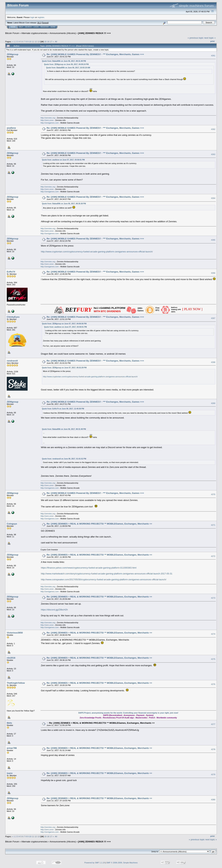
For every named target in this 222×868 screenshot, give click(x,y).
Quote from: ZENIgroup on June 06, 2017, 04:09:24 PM (66, 64)
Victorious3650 (15, 633)
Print (212, 41)
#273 (213, 598)
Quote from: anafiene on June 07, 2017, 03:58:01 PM (63, 160)
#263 (213, 154)
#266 (213, 273)
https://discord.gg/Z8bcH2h (54, 610)
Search (28, 27)
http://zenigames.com (50, 123)
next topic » (210, 38)
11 (33, 41)
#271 (213, 525)
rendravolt (12, 361)
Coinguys (12, 524)
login (33, 17)
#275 (213, 659)
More (53, 27)
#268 (213, 362)
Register (45, 27)
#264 (213, 198)
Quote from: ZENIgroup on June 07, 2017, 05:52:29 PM (64, 368)
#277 (213, 724)
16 (48, 41)
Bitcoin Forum (12, 33)
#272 (213, 556)
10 (30, 41)
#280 (213, 800)
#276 (213, 684)
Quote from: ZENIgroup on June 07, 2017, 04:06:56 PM (64, 324)
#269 (213, 403)
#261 (213, 56)
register (41, 17)
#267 (213, 318)
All (56, 41)
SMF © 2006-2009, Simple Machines (122, 863)
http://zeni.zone (47, 120)
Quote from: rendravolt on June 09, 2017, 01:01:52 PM (64, 459)
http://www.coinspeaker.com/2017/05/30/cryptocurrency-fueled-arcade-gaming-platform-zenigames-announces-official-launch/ (104, 580)
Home (13, 27)
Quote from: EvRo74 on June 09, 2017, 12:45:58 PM (63, 409)
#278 (213, 749)
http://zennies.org (48, 118)
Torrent (45, 23)
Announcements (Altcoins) (63, 33)
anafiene (11, 128)
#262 (213, 129)
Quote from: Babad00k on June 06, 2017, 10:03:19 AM (68, 68)
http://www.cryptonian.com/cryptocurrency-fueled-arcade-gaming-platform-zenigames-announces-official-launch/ (97, 252)
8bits (9, 723)
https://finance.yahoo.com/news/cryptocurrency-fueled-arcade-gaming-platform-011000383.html (89, 568)
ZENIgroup (12, 54)
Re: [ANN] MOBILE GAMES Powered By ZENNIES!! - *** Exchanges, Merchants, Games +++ (95, 54)
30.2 (39, 23)
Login (36, 27)
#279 (213, 774)
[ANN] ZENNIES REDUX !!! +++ (94, 33)
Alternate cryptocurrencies (34, 33)
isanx (10, 773)
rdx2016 (11, 658)
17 (51, 41)
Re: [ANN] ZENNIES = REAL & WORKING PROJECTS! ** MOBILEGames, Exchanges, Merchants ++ (99, 524)
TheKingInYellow (16, 683)
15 (45, 41)
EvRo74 (11, 272)
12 (36, 41)
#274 (213, 634)
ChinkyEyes (13, 317)
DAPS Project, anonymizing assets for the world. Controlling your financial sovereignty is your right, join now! (128, 713)
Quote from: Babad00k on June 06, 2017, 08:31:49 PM (64, 61)
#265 (213, 240)
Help (21, 27)
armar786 (12, 748)
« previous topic (196, 38)
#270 (213, 494)
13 (39, 41)
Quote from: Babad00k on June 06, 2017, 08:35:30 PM (64, 204)
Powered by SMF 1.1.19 (95, 863)
